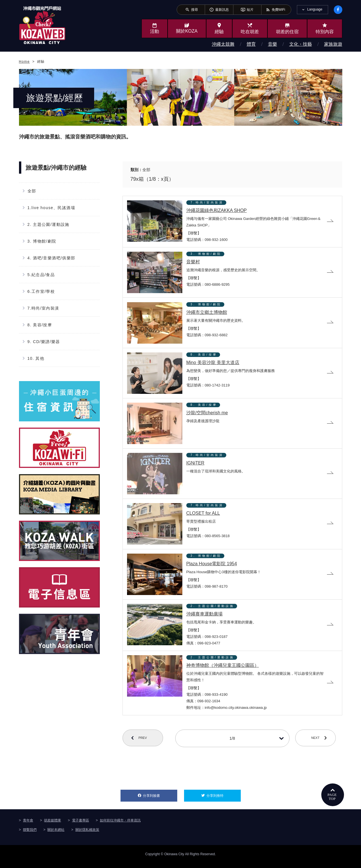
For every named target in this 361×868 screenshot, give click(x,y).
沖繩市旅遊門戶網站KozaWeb (42, 25)
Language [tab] (315, 9)
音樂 (273, 44)
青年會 (28, 825)
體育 (251, 44)
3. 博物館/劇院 (42, 241)
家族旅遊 (333, 44)
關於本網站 (56, 835)
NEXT (319, 743)
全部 (32, 191)
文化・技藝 (301, 44)
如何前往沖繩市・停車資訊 (120, 825)
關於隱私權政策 (87, 835)
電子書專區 (81, 825)
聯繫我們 (30, 835)
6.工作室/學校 (41, 291)
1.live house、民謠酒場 (51, 208)
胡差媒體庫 (52, 825)
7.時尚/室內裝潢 (43, 308)
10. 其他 (36, 358)
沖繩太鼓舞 (223, 44)
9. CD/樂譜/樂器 (44, 342)
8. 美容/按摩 (40, 325)
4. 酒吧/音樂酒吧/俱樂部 (51, 258)
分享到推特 (224, 799)
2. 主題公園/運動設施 (48, 224)
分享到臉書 (160, 799)
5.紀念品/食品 (41, 275)
